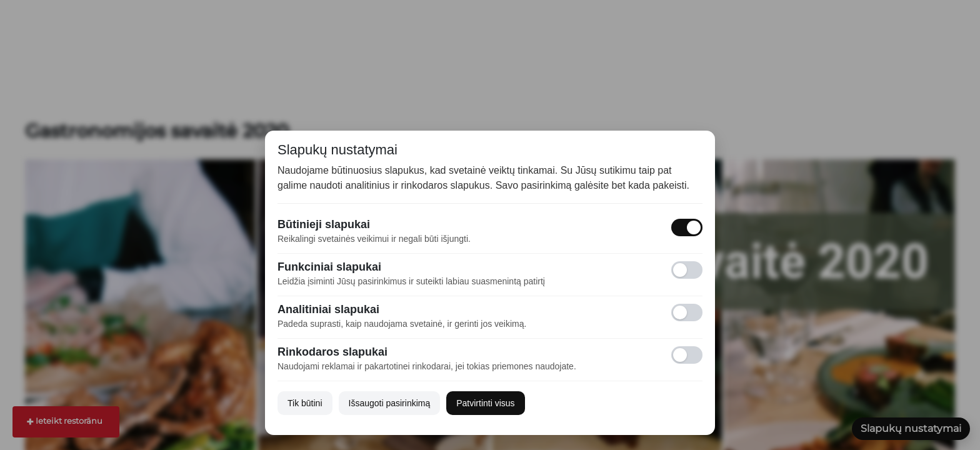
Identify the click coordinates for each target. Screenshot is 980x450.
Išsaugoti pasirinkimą (390, 403)
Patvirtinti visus (485, 403)
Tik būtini (305, 403)
